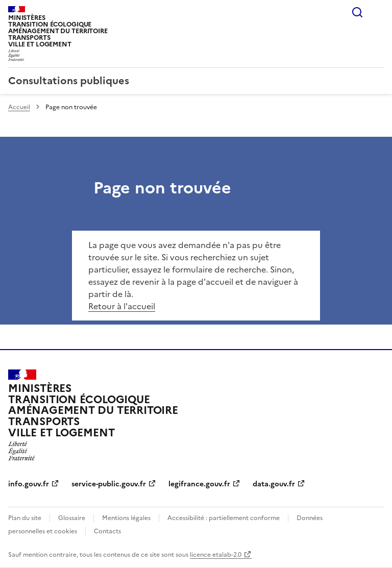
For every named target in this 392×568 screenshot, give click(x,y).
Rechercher (357, 12)
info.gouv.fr (29, 484)
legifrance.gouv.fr (199, 484)
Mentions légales (126, 518)
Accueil (19, 107)
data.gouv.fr (274, 484)
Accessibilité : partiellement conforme (224, 518)
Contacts (107, 531)
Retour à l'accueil (122, 306)
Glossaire (72, 518)
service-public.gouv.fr (109, 484)
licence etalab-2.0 (216, 555)
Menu (378, 12)
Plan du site (25, 518)
